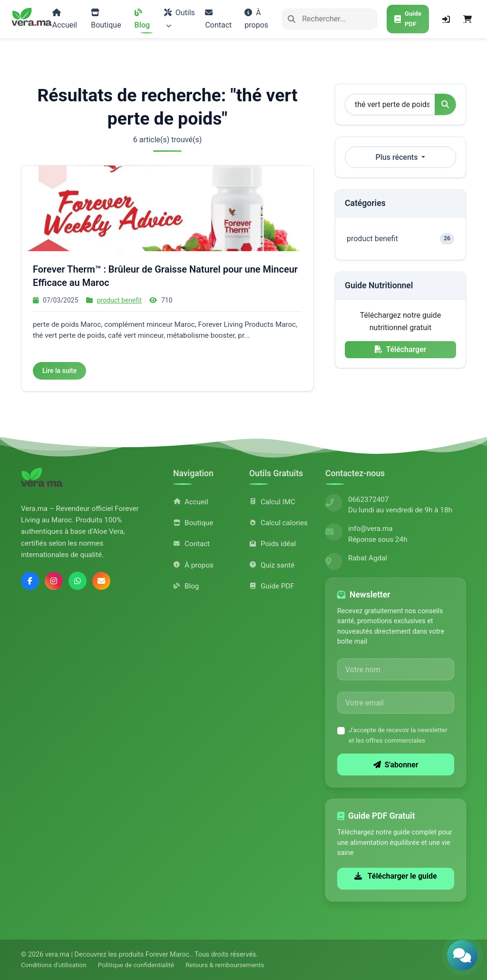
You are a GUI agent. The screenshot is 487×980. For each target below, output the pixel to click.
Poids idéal (273, 544)
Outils (180, 18)
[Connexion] (446, 19)
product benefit (119, 300)
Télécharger (401, 349)
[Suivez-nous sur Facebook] (30, 581)
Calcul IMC (272, 502)
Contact (218, 19)
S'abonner (396, 765)
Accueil (65, 19)
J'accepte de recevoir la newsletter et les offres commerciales (398, 735)
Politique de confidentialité (136, 965)
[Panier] (468, 19)
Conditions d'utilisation (54, 965)
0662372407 (368, 500)
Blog (142, 19)
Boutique (106, 19)
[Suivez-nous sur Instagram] (54, 581)
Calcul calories (278, 523)
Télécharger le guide (396, 876)
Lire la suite (59, 371)
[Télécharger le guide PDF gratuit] (408, 19)
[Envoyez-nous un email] (101, 581)
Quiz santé (272, 565)
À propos (256, 19)
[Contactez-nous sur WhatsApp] (78, 581)
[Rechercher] (330, 19)
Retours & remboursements (225, 965)
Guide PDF (272, 586)
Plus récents (398, 157)
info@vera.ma (370, 529)
